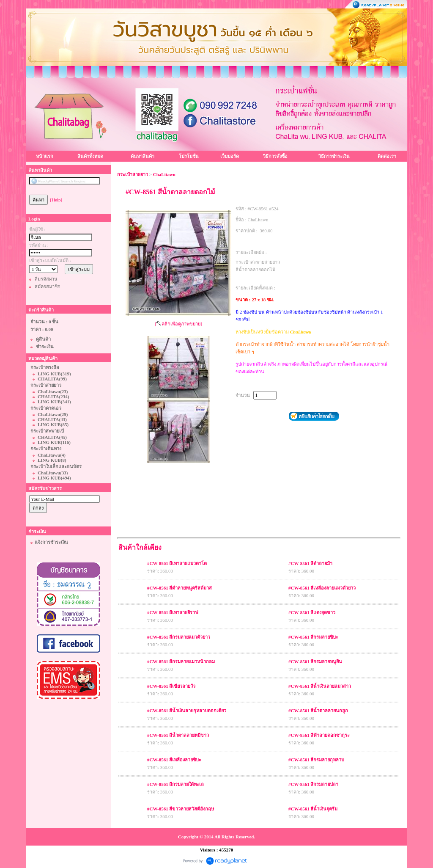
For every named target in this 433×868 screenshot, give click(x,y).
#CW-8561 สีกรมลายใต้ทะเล (175, 784)
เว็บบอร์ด (230, 156)
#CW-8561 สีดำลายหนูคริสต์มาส (180, 588)
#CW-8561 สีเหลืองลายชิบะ (174, 760)
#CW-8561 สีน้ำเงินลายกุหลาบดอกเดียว (187, 711)
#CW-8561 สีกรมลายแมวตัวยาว (179, 637)
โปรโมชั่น (189, 156)
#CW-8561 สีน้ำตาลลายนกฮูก (318, 711)
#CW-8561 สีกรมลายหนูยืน (315, 661)
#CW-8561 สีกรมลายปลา (313, 784)
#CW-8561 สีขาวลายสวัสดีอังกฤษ (181, 809)
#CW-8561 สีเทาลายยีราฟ (173, 612)
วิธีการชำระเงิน (334, 156)
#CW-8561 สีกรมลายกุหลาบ (316, 760)
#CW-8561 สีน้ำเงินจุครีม (313, 809)
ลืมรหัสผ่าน (46, 279)
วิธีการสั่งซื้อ (275, 156)
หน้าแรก (45, 156)
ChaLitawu (164, 174)
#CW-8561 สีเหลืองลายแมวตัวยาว (322, 588)
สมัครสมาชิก (48, 287)
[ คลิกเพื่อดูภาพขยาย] (178, 324)
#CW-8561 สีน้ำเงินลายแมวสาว (320, 686)
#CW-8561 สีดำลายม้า (310, 563)
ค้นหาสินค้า (143, 156)
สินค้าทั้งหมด (90, 156)
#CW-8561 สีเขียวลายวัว (171, 686)
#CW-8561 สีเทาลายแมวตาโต (177, 563)
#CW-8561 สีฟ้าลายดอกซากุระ (319, 735)
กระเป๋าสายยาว (133, 174)
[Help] (56, 200)
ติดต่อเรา (387, 156)
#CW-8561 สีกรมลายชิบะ (313, 637)
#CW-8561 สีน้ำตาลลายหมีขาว (178, 735)
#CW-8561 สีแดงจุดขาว (312, 612)
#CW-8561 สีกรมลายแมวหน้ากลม (181, 661)
